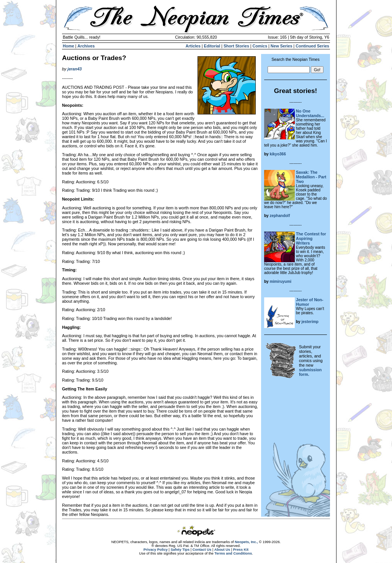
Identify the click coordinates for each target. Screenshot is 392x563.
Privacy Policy (156, 550)
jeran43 (74, 69)
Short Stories (236, 46)
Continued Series (312, 46)
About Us (222, 550)
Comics (260, 46)
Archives (86, 46)
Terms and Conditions (233, 553)
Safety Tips (180, 550)
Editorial (212, 46)
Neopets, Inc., (246, 542)
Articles (193, 46)
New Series (282, 46)
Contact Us (202, 550)
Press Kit (241, 550)
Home (69, 46)
